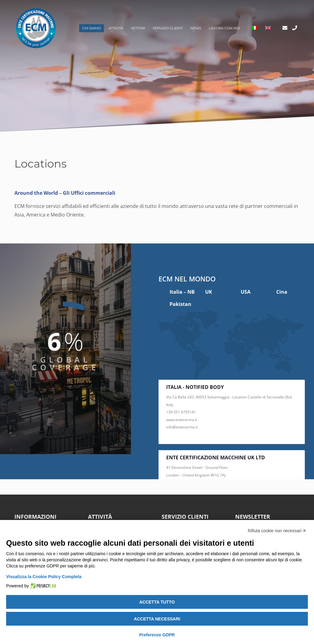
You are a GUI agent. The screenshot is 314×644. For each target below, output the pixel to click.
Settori (138, 28)
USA (246, 292)
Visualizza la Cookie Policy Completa (44, 577)
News (196, 28)
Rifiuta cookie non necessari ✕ (277, 531)
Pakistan (180, 304)
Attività (116, 28)
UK (209, 292)
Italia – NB (182, 292)
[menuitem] (255, 28)
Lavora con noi (224, 28)
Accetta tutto (157, 602)
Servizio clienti (168, 28)
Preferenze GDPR (157, 635)
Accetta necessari (157, 619)
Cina (282, 292)
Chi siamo (92, 28)
